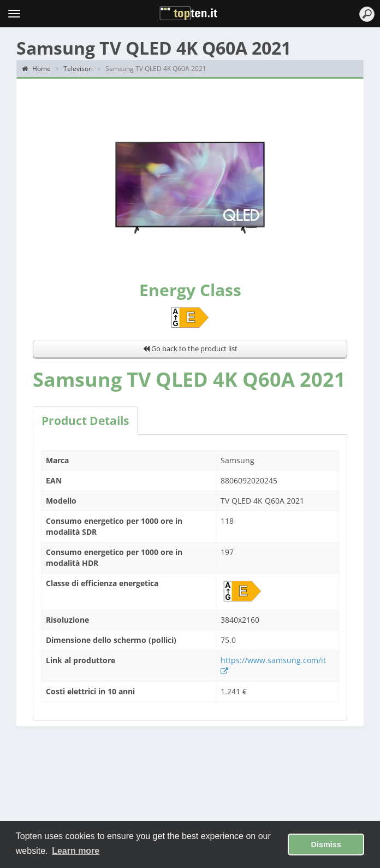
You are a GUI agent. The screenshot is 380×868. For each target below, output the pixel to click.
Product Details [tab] (85, 421)
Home (36, 69)
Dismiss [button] (326, 845)
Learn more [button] (76, 851)
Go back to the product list (190, 349)
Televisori (78, 69)
